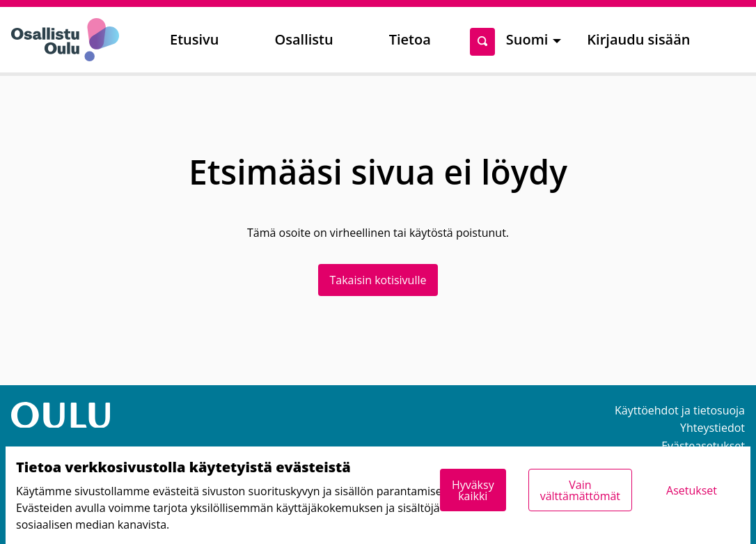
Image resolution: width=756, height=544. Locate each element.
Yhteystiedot (712, 428)
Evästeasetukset (703, 446)
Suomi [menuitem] (527, 39)
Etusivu (194, 39)
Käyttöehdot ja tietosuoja (680, 410)
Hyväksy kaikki (473, 490)
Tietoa (410, 39)
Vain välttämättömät (580, 490)
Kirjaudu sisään (638, 39)
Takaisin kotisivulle (378, 280)
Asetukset (692, 490)
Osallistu (304, 39)
